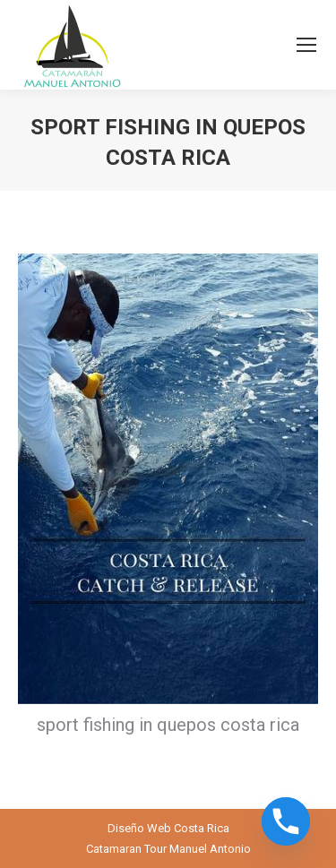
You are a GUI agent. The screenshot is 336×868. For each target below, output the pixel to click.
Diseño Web (139, 828)
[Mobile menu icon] (306, 45)
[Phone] (286, 821)
